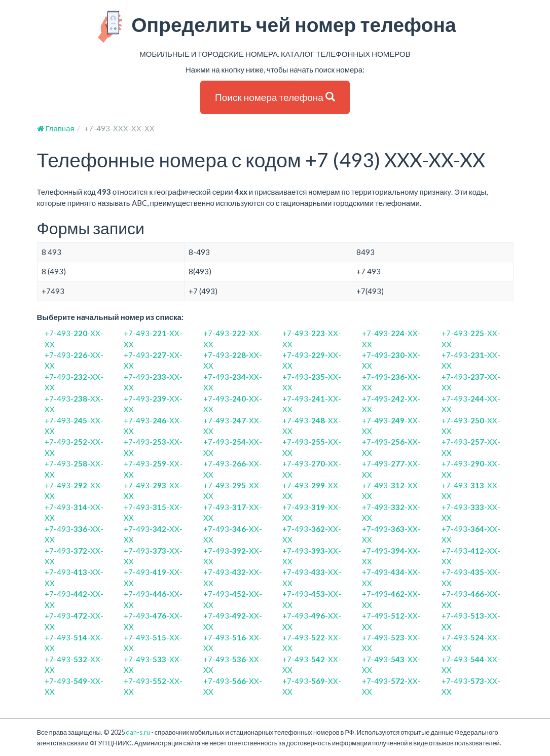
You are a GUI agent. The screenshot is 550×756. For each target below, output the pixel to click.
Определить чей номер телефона (275, 27)
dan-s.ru (138, 732)
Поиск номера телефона (275, 97)
